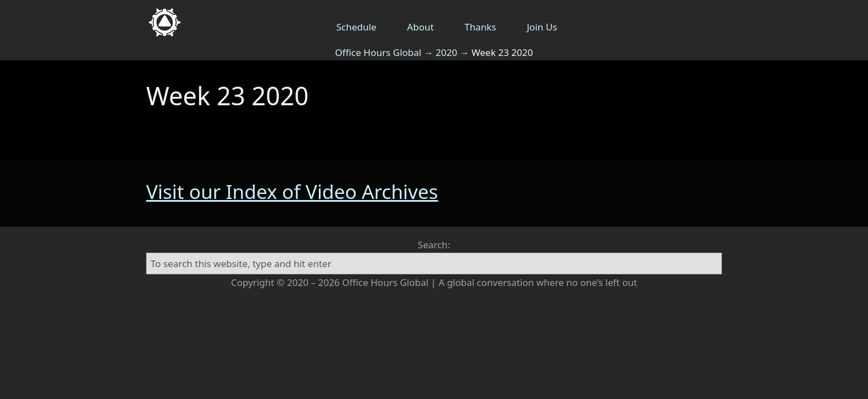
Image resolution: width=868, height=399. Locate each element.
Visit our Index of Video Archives (292, 191)
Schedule (356, 27)
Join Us (542, 27)
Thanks (480, 27)
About (420, 27)
